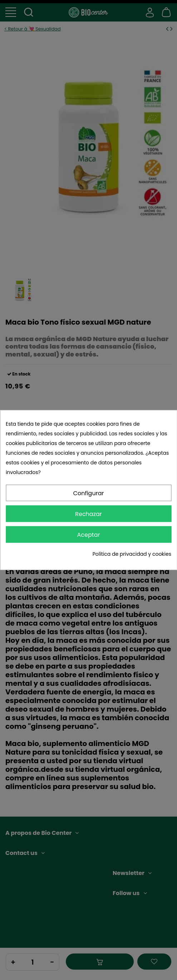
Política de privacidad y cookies (132, 554)
